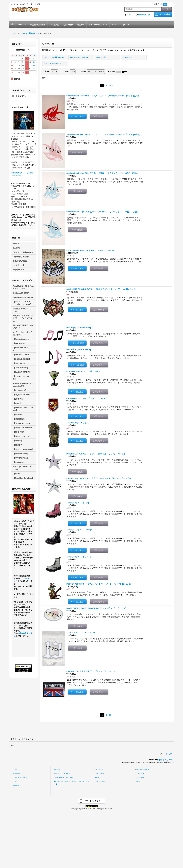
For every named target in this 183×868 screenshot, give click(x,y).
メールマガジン (101, 782)
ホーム (15, 769)
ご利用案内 (140, 774)
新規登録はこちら (144, 15)
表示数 (47, 72)
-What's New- (100, 774)
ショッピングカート (20, 778)
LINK (138, 782)
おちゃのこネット (166, 760)
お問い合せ (140, 778)
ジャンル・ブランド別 (62, 774)
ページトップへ (168, 754)
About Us (16, 786)
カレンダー (99, 769)
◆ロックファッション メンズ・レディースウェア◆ (71, 783)
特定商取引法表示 (143, 769)
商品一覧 (57, 769)
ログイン (130, 15)
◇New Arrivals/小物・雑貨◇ (64, 778)
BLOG (98, 778)
